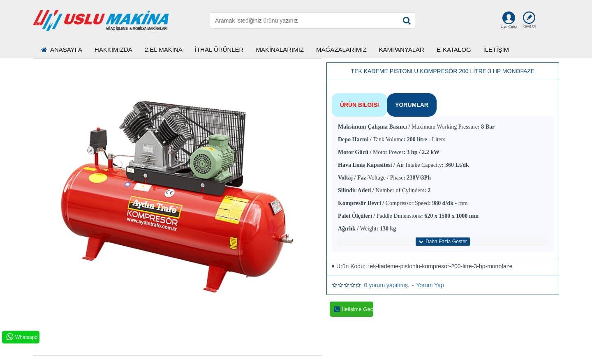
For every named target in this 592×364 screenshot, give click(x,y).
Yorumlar (406, 103)
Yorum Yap (430, 281)
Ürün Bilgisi (357, 103)
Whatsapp (21, 337)
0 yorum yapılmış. (386, 281)
